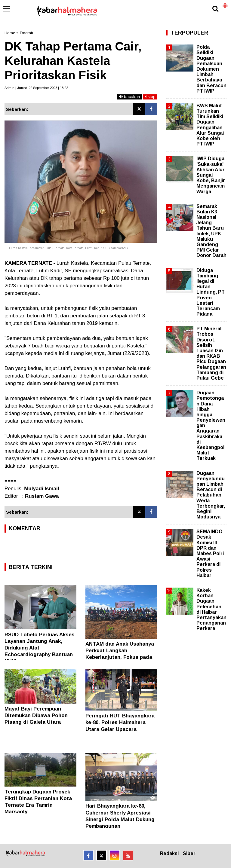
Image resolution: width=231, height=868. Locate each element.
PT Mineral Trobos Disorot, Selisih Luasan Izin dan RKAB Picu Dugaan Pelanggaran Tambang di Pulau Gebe (211, 353)
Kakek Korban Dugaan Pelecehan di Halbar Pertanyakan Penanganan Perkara (211, 609)
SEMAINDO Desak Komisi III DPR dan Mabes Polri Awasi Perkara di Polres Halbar (210, 553)
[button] (225, 3)
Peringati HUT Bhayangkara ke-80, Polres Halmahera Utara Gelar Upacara (120, 722)
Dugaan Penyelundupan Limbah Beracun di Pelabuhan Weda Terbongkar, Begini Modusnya (211, 495)
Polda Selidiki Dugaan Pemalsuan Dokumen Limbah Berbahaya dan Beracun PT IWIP (211, 69)
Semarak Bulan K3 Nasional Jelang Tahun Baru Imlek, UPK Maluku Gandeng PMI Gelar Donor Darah (211, 231)
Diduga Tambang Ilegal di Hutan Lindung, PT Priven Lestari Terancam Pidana (211, 292)
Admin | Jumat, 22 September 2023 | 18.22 (36, 88)
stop (150, 97)
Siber (189, 853)
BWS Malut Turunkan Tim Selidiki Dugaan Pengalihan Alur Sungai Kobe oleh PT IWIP (210, 125)
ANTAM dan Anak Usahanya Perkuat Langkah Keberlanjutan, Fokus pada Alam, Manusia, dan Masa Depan (120, 657)
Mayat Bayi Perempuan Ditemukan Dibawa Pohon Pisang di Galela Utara (36, 715)
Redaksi (169, 853)
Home (10, 33)
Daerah (26, 33)
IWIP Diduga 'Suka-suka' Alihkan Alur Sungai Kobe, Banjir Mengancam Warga (211, 175)
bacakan (129, 97)
